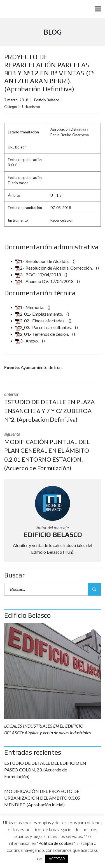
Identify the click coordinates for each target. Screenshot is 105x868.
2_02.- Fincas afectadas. (41, 321)
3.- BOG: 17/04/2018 (39, 274)
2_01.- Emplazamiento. (40, 314)
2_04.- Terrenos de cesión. (43, 334)
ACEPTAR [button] (57, 859)
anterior (53, 408)
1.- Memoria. (30, 307)
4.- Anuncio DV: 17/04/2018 (45, 281)
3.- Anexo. (27, 341)
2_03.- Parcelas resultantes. (44, 327)
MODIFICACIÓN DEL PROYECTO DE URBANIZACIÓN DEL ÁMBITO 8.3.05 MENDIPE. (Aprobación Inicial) (42, 798)
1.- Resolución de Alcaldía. (43, 261)
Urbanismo (31, 107)
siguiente (53, 452)
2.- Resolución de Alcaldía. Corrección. (54, 268)
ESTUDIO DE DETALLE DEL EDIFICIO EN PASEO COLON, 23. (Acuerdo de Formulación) (45, 770)
